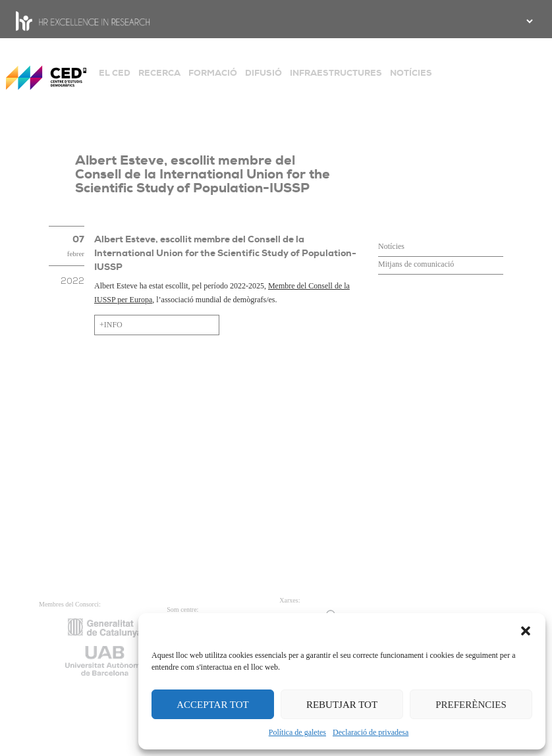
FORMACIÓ (213, 73)
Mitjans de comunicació (416, 264)
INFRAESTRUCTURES (336, 73)
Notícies (391, 246)
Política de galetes (297, 732)
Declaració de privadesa (371, 732)
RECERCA (159, 73)
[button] (526, 630)
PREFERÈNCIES (471, 705)
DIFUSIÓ (263, 73)
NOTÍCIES (411, 73)
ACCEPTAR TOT (213, 705)
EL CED (115, 73)
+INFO (111, 325)
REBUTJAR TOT (342, 705)
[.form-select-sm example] (528, 21)
